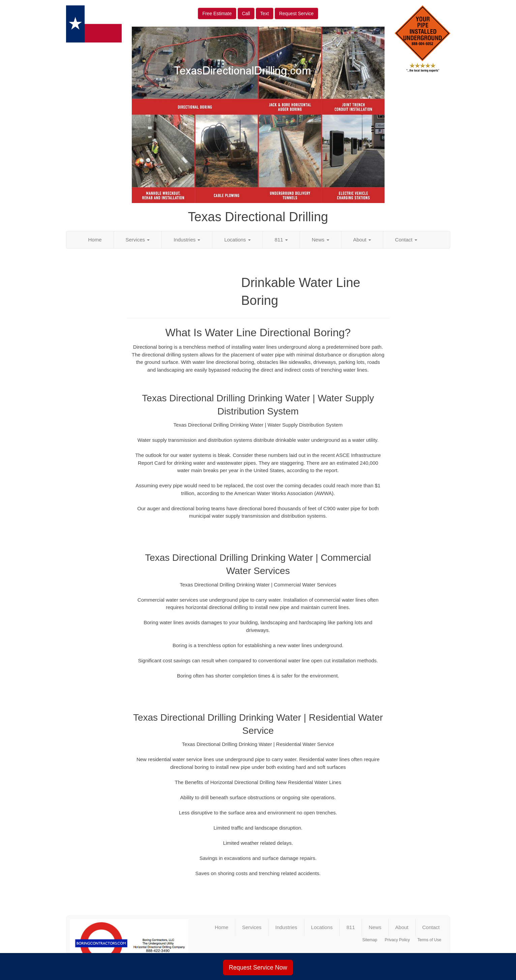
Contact (406, 240)
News (321, 240)
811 (281, 240)
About (362, 240)
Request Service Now (258, 968)
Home (95, 240)
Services (138, 240)
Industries (187, 240)
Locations (237, 240)
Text (265, 13)
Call (246, 13)
